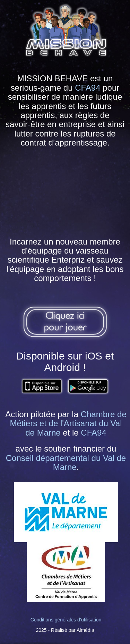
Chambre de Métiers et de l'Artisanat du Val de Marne (68, 423)
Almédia (85, 630)
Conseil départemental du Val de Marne (66, 463)
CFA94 (88, 88)
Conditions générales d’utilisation (66, 620)
